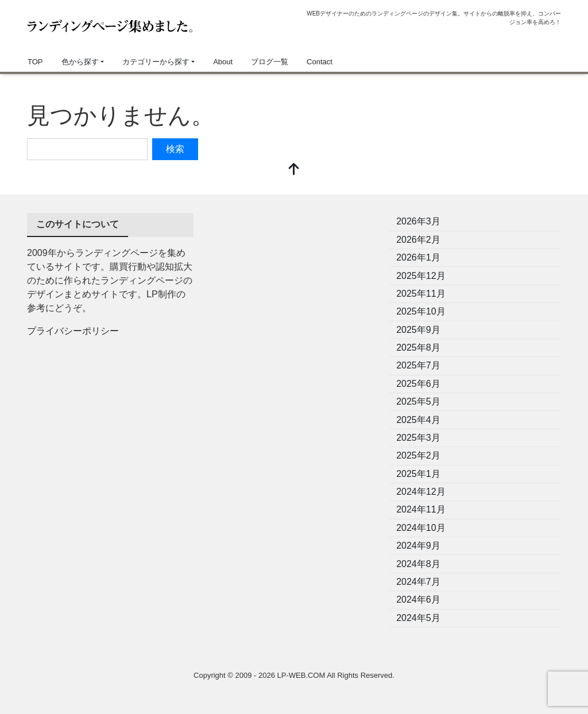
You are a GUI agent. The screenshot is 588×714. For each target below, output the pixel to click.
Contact (320, 62)
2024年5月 (418, 618)
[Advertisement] (294, 285)
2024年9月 (418, 546)
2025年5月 (418, 401)
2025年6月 (418, 384)
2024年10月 (421, 528)
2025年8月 (418, 348)
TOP (35, 62)
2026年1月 (418, 257)
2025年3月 (418, 438)
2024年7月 (418, 582)
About (223, 62)
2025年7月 (418, 365)
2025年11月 (421, 294)
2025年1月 (418, 474)
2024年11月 (421, 509)
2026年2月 (418, 240)
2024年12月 (421, 492)
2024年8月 (418, 564)
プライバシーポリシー (73, 331)
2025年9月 (418, 330)
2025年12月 (421, 276)
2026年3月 (418, 221)
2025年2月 (418, 455)
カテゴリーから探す (156, 62)
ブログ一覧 (270, 62)
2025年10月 (421, 311)
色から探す (80, 62)
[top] (294, 170)
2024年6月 (418, 599)
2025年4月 (418, 420)
